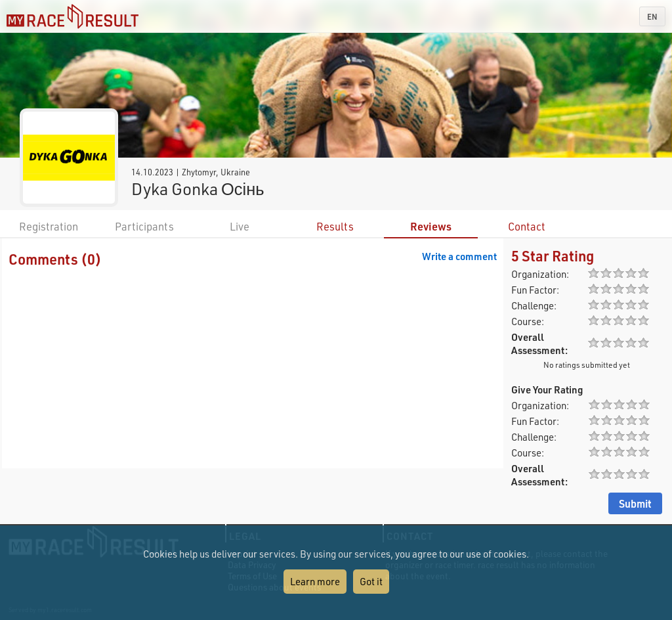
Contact (527, 226)
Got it (371, 581)
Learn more (315, 581)
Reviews (431, 226)
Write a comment (459, 256)
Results (335, 226)
